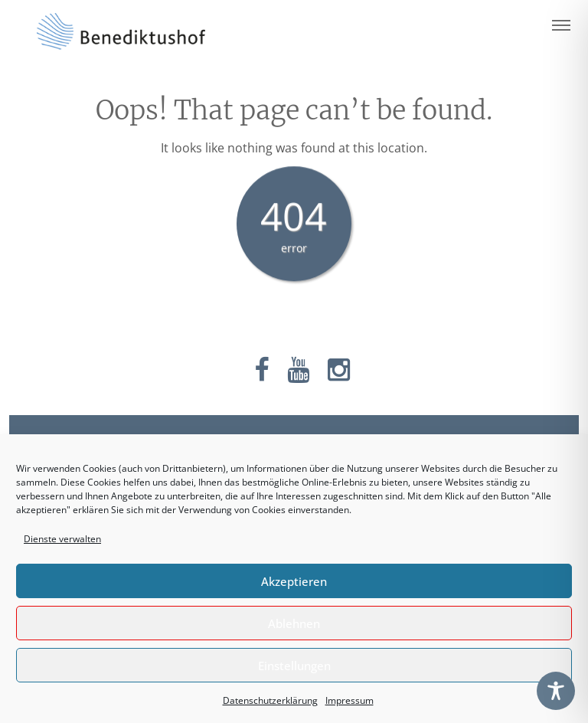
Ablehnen (294, 623)
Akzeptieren (294, 581)
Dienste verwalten (62, 539)
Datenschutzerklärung (270, 700)
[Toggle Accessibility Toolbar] (556, 691)
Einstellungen (294, 666)
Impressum (350, 700)
